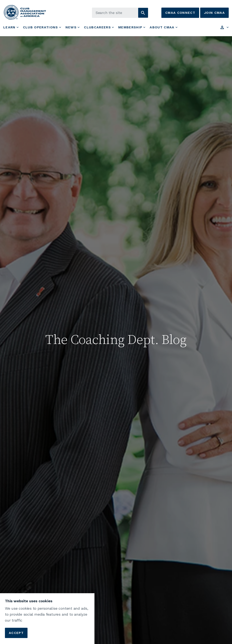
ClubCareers (97, 27)
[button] (143, 13)
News (71, 27)
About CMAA (162, 27)
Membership (130, 27)
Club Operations (41, 27)
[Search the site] (120, 13)
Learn (9, 27)
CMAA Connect (180, 13)
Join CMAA (214, 13)
